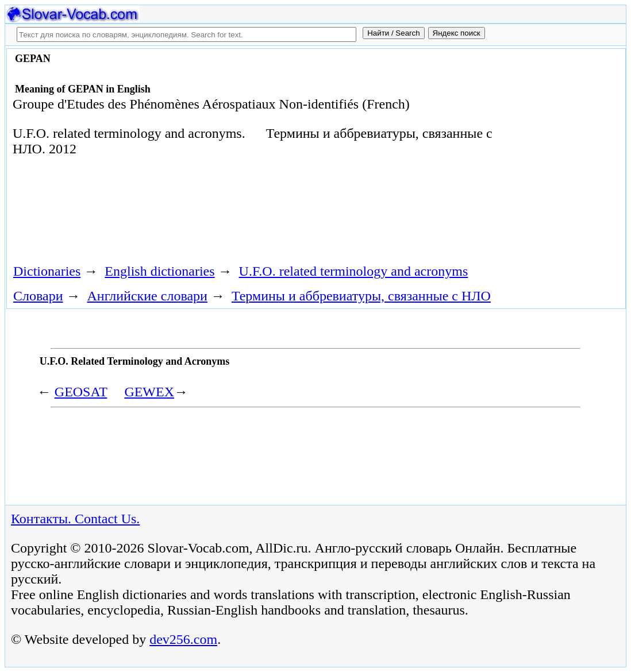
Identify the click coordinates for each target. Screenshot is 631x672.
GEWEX (149, 392)
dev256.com (183, 639)
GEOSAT (81, 392)
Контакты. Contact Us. (75, 519)
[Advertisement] (216, 214)
